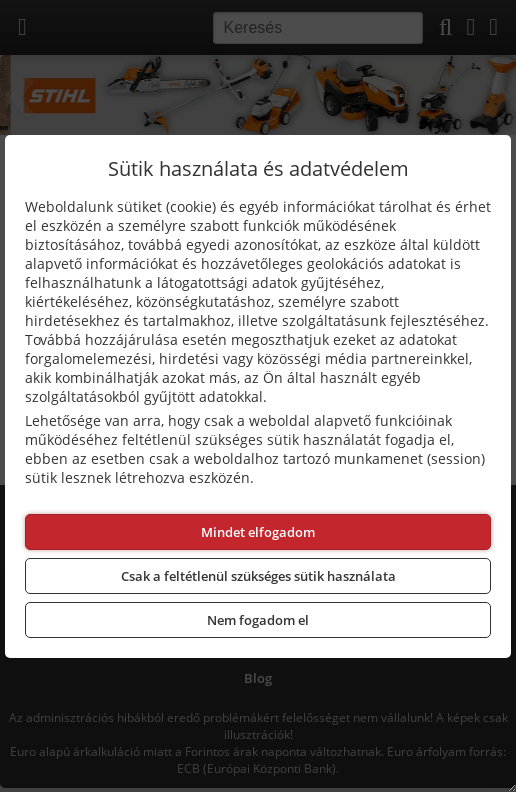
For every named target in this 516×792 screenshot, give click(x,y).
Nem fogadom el (258, 620)
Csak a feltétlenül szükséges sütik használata (258, 576)
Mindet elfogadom (258, 532)
